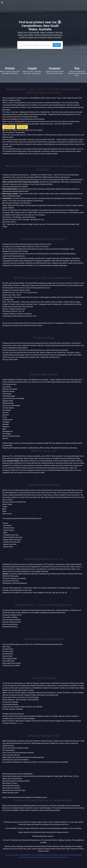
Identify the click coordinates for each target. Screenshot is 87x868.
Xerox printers (55, 857)
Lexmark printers (43, 857)
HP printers (60, 855)
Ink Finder (64, 857)
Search (57, 45)
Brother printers (71, 855)
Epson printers (31, 857)
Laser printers (9, 127)
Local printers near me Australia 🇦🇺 (17, 855)
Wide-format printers (48, 855)
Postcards (20, 723)
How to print (35, 855)
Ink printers (22, 127)
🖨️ (2, 3)
